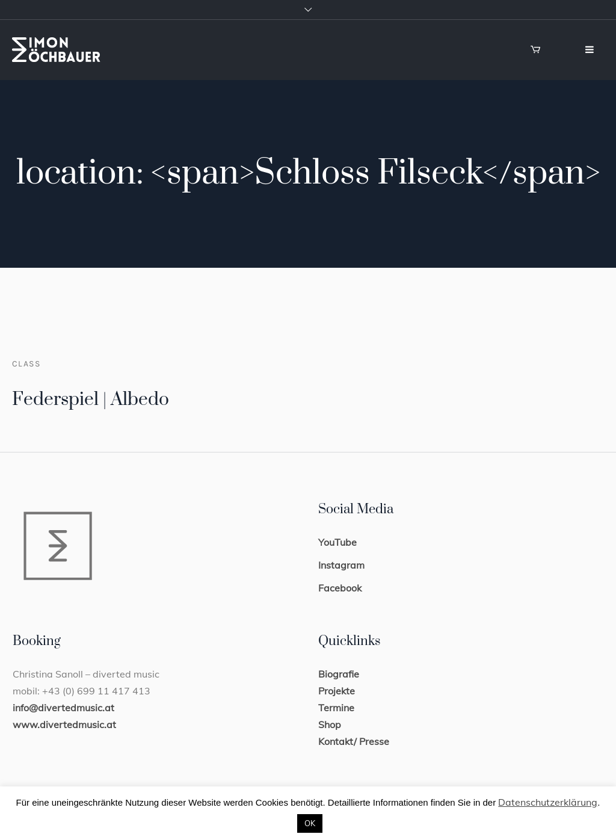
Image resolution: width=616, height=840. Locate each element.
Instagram (341, 565)
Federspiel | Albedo (91, 400)
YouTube (337, 542)
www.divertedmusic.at (64, 724)
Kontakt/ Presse (354, 741)
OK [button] (310, 823)
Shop (330, 724)
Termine (336, 708)
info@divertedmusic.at (63, 708)
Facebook (340, 588)
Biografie (339, 674)
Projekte (337, 691)
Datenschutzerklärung (548, 802)
